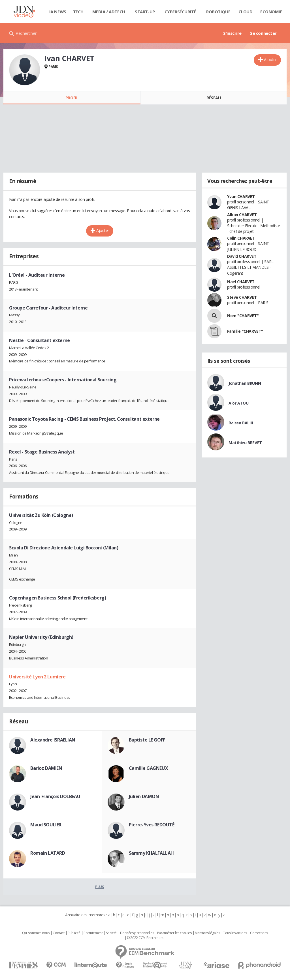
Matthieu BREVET (245, 443)
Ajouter (270, 60)
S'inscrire (232, 33)
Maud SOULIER (46, 825)
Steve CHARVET (242, 297)
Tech (78, 12)
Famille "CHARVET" (245, 331)
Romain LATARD (48, 853)
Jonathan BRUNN (245, 383)
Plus (100, 887)
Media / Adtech (109, 12)
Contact (58, 933)
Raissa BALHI (241, 423)
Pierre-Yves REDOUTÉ (152, 825)
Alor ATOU (238, 403)
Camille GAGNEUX (149, 768)
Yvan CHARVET (241, 196)
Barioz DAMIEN (46, 768)
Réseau (214, 98)
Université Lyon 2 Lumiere (37, 677)
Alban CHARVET (242, 215)
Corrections (259, 933)
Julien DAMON (144, 796)
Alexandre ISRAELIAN (53, 740)
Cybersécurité (180, 12)
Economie (271, 12)
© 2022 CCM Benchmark (145, 938)
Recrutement (93, 933)
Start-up (145, 12)
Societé (111, 933)
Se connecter (263, 33)
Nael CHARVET (241, 282)
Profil (72, 98)
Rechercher (26, 33)
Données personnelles (137, 933)
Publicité (74, 933)
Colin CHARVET (241, 238)
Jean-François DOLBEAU (55, 796)
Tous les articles (235, 933)
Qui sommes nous (36, 933)
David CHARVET (242, 256)
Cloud (246, 12)
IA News (58, 12)
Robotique (218, 12)
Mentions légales (207, 933)
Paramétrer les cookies (174, 933)
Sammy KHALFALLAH (151, 853)
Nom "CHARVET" (243, 316)
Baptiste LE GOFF (147, 740)
